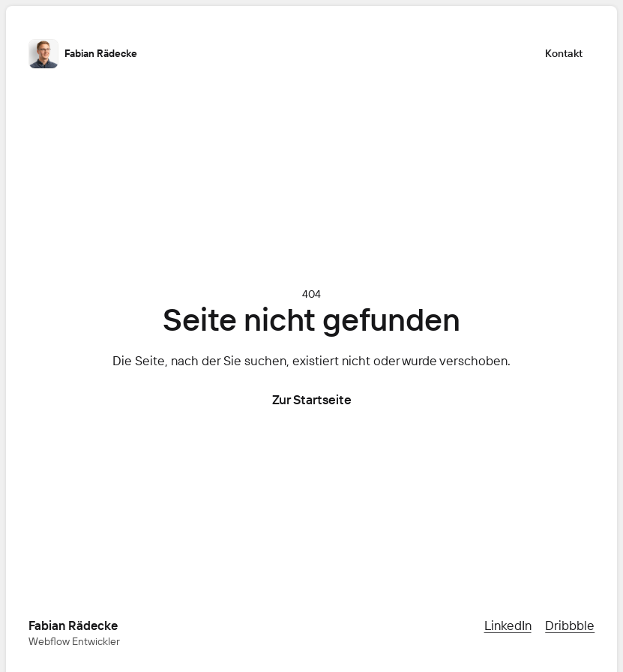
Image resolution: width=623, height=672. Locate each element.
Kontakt (564, 53)
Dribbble (570, 625)
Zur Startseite (312, 399)
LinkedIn (508, 625)
